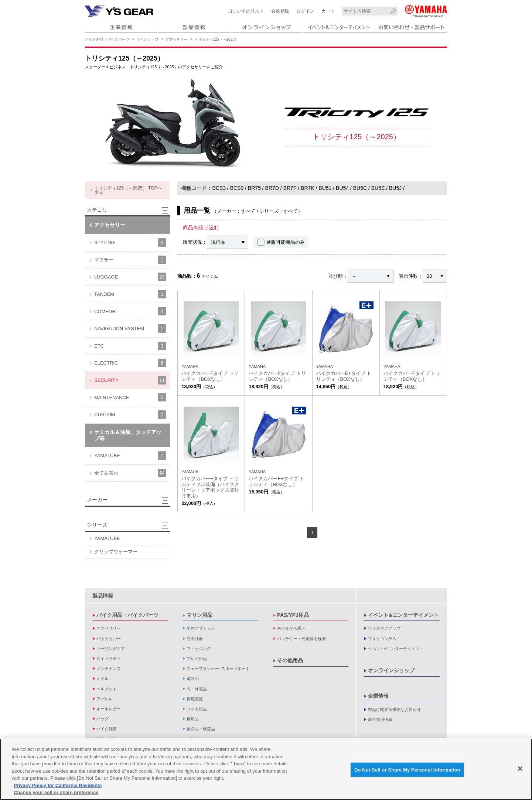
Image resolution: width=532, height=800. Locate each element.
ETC (130, 346)
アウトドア (107, 739)
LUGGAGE (130, 277)
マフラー (130, 260)
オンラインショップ (391, 670)
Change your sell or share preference (56, 795)
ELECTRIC (130, 363)
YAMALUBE (130, 456)
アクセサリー (176, 39)
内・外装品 (197, 689)
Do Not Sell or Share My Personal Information (407, 772)
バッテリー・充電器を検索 (301, 639)
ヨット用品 (197, 709)
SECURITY (130, 380)
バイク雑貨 (107, 729)
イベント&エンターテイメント (403, 615)
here (239, 766)
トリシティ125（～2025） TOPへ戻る (128, 190)
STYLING (130, 242)
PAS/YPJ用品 (293, 615)
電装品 (193, 678)
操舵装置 (195, 699)
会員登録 (280, 11)
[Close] (520, 771)
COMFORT (130, 311)
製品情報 (103, 596)
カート (328, 11)
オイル (103, 678)
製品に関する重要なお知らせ (394, 710)
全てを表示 (130, 473)
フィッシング (199, 649)
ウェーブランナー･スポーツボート (218, 669)
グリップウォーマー (116, 552)
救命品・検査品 (201, 729)
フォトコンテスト (384, 639)
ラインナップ (147, 39)
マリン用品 (199, 615)
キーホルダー (109, 709)
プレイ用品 (197, 659)
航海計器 (195, 639)
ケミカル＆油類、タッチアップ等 (128, 435)
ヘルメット (107, 689)
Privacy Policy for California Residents (58, 788)
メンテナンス (109, 669)
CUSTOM (130, 415)
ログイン (305, 11)
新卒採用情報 (380, 719)
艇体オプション (201, 628)
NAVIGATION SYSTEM (130, 329)
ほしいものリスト (246, 11)
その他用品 (290, 660)
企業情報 (378, 696)
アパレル (105, 699)
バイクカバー (109, 639)
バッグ (103, 719)
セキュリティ (109, 659)
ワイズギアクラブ (384, 628)
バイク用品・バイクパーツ (107, 39)
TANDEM (130, 294)
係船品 (193, 719)
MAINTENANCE (130, 397)
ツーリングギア (111, 649)
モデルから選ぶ (291, 628)
